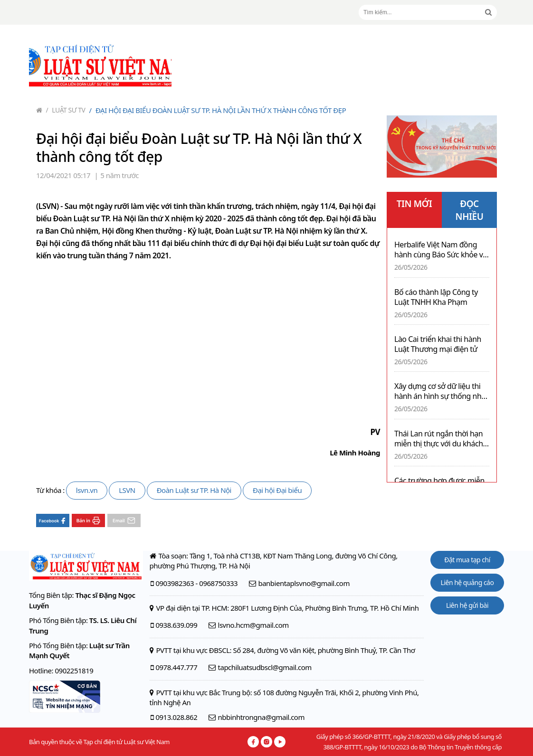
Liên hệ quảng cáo (467, 582)
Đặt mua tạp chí (467, 560)
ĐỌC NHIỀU (470, 210)
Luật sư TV (66, 110)
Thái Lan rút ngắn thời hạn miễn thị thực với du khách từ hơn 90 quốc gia (439, 439)
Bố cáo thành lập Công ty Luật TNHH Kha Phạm (436, 297)
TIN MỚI (414, 204)
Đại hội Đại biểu (277, 490)
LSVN (127, 490)
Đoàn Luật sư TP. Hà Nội (194, 490)
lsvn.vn (87, 490)
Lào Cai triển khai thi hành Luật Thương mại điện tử (438, 344)
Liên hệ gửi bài (467, 605)
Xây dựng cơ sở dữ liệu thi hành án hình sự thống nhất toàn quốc (441, 391)
